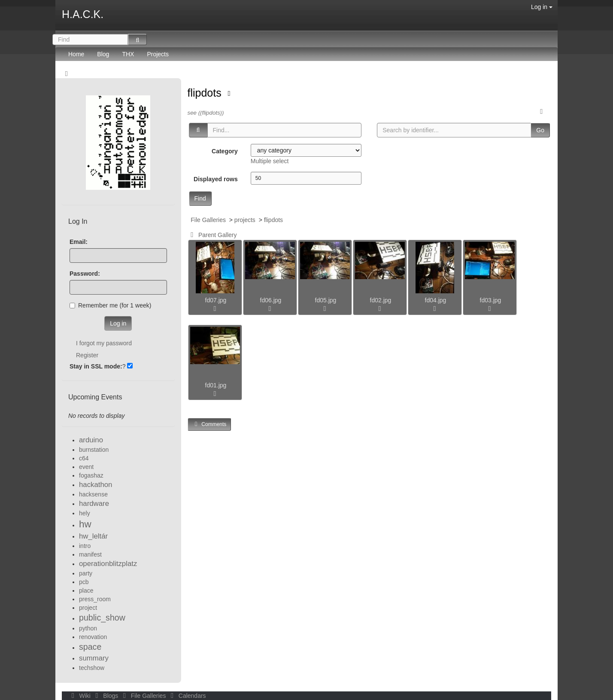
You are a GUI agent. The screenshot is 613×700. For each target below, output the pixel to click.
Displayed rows (216, 179)
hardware (94, 504)
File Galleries (208, 220)
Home (76, 54)
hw (85, 524)
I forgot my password (104, 343)
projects (245, 220)
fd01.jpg (216, 385)
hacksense (93, 494)
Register (87, 355)
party (86, 573)
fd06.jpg (271, 300)
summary (94, 658)
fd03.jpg (491, 300)
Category (225, 151)
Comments (209, 424)
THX (128, 54)
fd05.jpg (326, 300)
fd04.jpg (436, 300)
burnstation (94, 450)
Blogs (106, 696)
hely (85, 513)
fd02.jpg (381, 300)
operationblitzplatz (108, 564)
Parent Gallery (212, 235)
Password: (85, 274)
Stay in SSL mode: (96, 366)
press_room (95, 599)
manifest (90, 554)
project (88, 608)
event (86, 467)
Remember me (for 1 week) (110, 305)
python (88, 628)
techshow (92, 668)
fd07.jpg (216, 300)
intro (85, 546)
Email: (79, 242)
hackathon (96, 485)
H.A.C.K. (83, 14)
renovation (93, 637)
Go (540, 130)
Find (200, 198)
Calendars (187, 696)
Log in (542, 7)
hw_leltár (93, 536)
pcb (84, 582)
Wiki (80, 696)
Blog (103, 54)
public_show (102, 618)
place (86, 590)
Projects (158, 54)
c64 (84, 458)
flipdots (206, 93)
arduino (91, 440)
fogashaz (91, 475)
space (90, 647)
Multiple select (270, 161)
